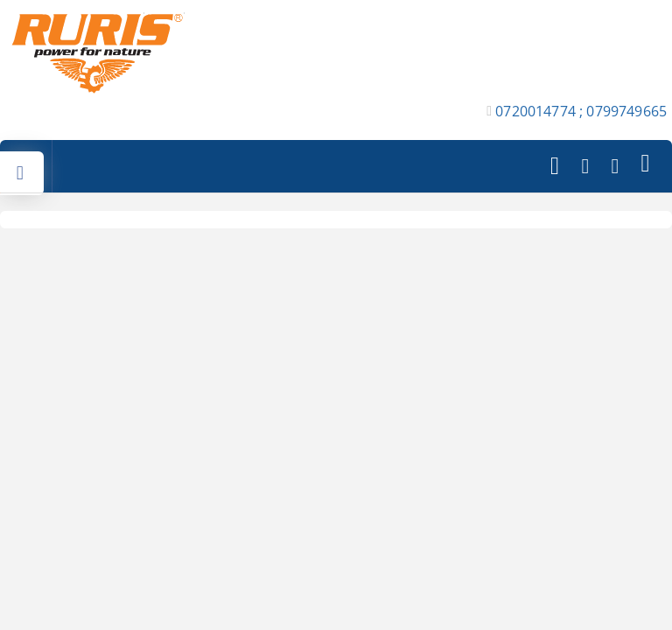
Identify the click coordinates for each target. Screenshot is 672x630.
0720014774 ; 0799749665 (581, 111)
